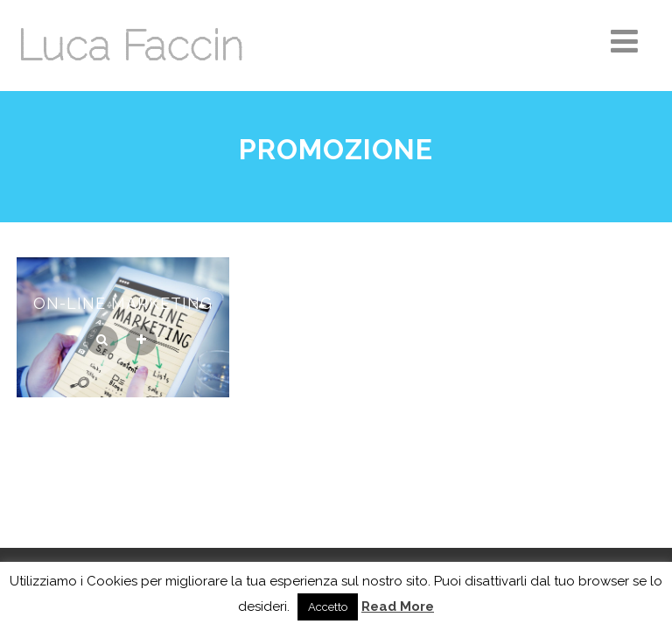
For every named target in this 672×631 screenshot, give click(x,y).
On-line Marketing (123, 303)
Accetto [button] (328, 607)
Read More (398, 606)
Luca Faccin (130, 46)
